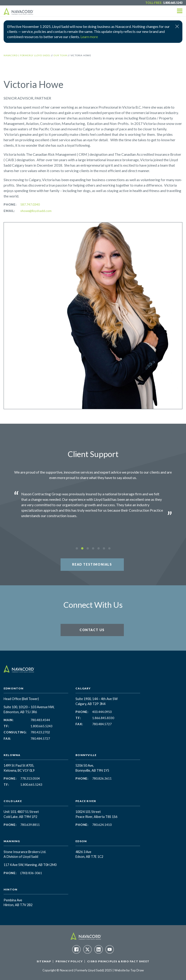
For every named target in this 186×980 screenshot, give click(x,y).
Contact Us (92, 630)
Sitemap (44, 961)
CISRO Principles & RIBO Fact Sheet (118, 961)
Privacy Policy (69, 961)
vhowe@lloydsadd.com (36, 211)
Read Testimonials (92, 564)
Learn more (89, 37)
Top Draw (137, 970)
